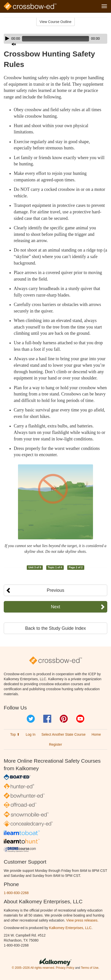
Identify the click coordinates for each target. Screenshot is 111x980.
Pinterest (64, 719)
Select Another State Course (64, 734)
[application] (55, 39)
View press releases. (82, 920)
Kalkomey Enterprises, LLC (70, 928)
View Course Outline (55, 22)
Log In (31, 734)
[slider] (55, 39)
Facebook (47, 719)
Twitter (31, 719)
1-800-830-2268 (16, 893)
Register (55, 744)
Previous (55, 590)
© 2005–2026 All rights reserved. (33, 968)
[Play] (7, 38)
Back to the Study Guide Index (55, 628)
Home (96, 734)
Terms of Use (89, 968)
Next (55, 607)
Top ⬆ (15, 734)
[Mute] (14, 44)
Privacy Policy (65, 968)
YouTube (80, 719)
